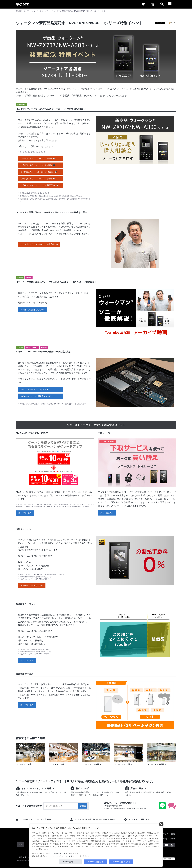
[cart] (153, 4)
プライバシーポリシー (67, 856)
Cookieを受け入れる (122, 862)
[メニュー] (171, 4)
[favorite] (143, 4)
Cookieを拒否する (96, 862)
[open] (162, 4)
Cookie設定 (68, 862)
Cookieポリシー (59, 854)
